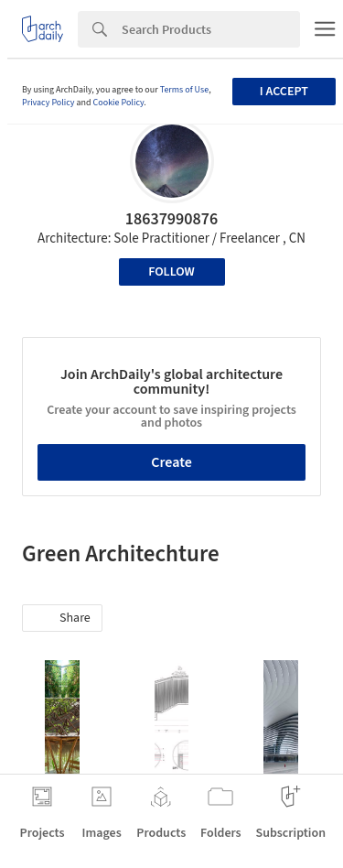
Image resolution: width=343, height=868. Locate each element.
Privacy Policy (48, 103)
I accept (284, 92)
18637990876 (172, 219)
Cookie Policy (119, 103)
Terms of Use (185, 90)
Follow (171, 272)
